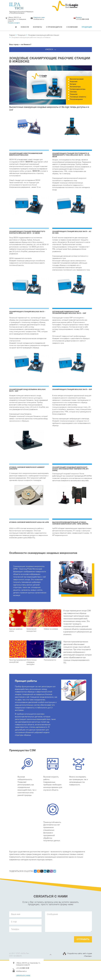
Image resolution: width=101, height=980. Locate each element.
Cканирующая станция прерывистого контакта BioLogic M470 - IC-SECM (27, 232)
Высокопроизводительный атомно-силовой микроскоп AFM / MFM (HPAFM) (70, 523)
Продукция (87, 27)
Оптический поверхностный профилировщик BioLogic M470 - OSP (69, 312)
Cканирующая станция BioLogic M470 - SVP (72, 389)
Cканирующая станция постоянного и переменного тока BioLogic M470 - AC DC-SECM (71, 155)
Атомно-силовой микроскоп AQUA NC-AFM (29, 522)
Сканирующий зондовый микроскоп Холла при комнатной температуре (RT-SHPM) (71, 469)
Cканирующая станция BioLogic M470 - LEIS (27, 312)
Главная (16, 27)
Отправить (83, 939)
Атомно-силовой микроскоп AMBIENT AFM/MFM (27, 468)
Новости (25, 27)
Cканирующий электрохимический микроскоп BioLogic (26, 154)
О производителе (54, 27)
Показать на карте (14, 23)
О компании (72, 27)
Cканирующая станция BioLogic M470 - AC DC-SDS (72, 232)
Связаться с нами (39, 17)
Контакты (37, 27)
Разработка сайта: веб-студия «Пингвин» (80, 955)
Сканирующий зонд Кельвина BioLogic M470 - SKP (27, 390)
